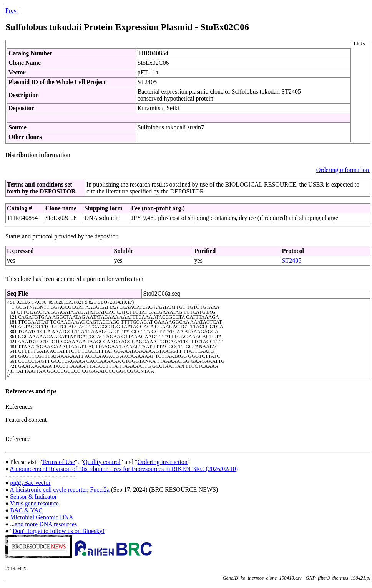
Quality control (102, 462)
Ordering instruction (163, 462)
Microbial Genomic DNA (42, 517)
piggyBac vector (30, 483)
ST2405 (292, 260)
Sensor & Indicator (33, 496)
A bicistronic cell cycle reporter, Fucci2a (60, 490)
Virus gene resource (34, 503)
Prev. (12, 11)
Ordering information (343, 170)
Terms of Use (58, 462)
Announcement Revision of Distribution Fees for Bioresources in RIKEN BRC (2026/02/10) (124, 469)
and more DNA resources (46, 524)
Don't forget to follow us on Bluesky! (59, 531)
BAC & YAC (26, 510)
